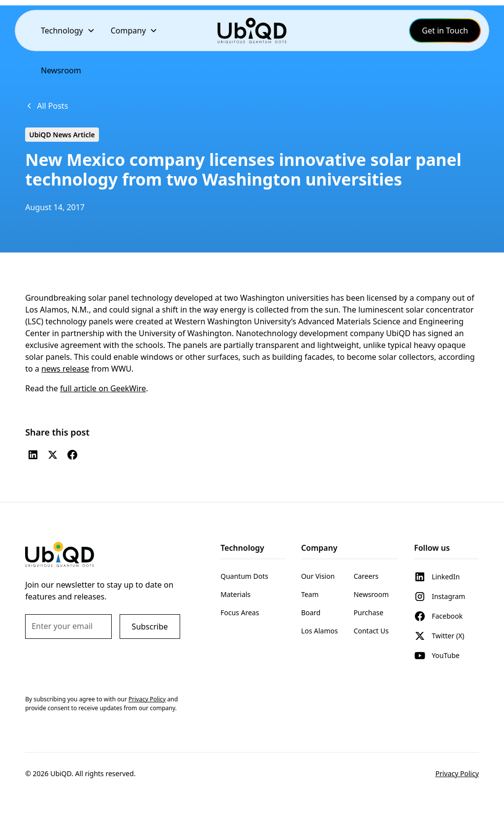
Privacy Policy (457, 773)
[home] (252, 30)
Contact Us (371, 631)
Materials (236, 594)
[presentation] (100, 666)
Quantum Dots (244, 576)
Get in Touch (445, 31)
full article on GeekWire (103, 388)
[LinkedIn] (33, 455)
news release (65, 369)
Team (310, 594)
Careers (366, 576)
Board (311, 613)
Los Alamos (320, 631)
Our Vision (318, 576)
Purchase (368, 613)
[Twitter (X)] (53, 455)
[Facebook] (72, 455)
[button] (68, 31)
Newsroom (61, 70)
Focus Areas (240, 613)
